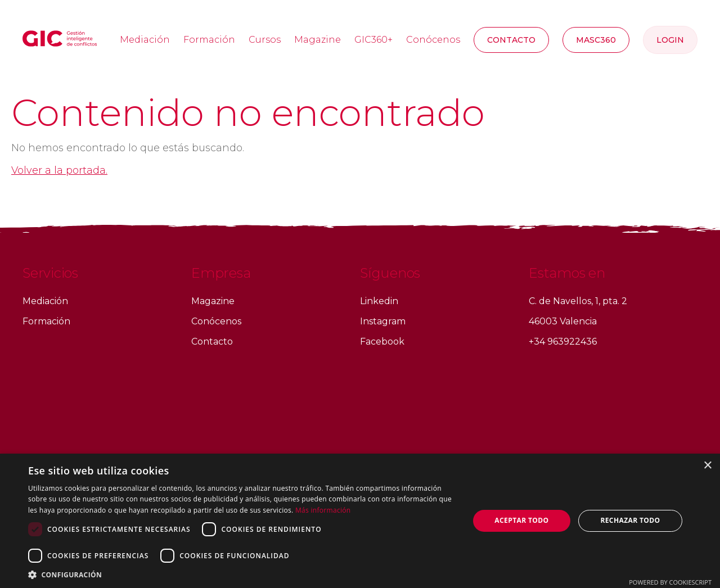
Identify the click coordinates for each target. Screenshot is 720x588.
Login (670, 40)
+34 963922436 (563, 342)
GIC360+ (373, 40)
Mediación (145, 40)
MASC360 (596, 40)
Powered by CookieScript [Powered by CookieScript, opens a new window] (670, 582)
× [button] (707, 466)
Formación (209, 40)
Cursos (265, 40)
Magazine (318, 40)
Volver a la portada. (59, 170)
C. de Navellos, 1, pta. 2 (578, 301)
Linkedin (379, 301)
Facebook (382, 342)
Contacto (511, 40)
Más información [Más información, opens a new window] (323, 510)
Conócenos (433, 40)
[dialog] (360, 521)
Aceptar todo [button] (521, 520)
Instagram (383, 321)
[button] (242, 574)
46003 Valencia (563, 321)
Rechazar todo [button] (630, 520)
